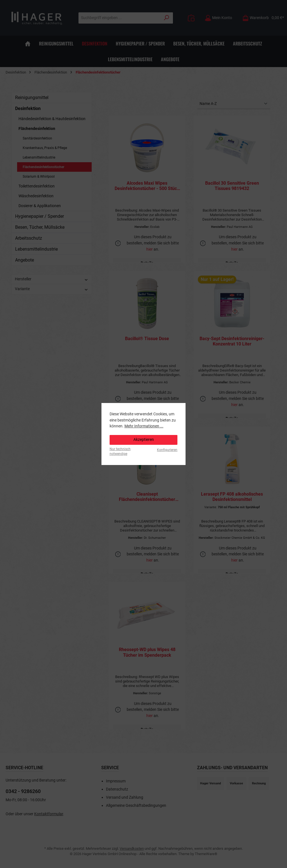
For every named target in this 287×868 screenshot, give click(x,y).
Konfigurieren (167, 450)
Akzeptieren (144, 440)
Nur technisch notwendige (120, 451)
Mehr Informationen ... (144, 426)
